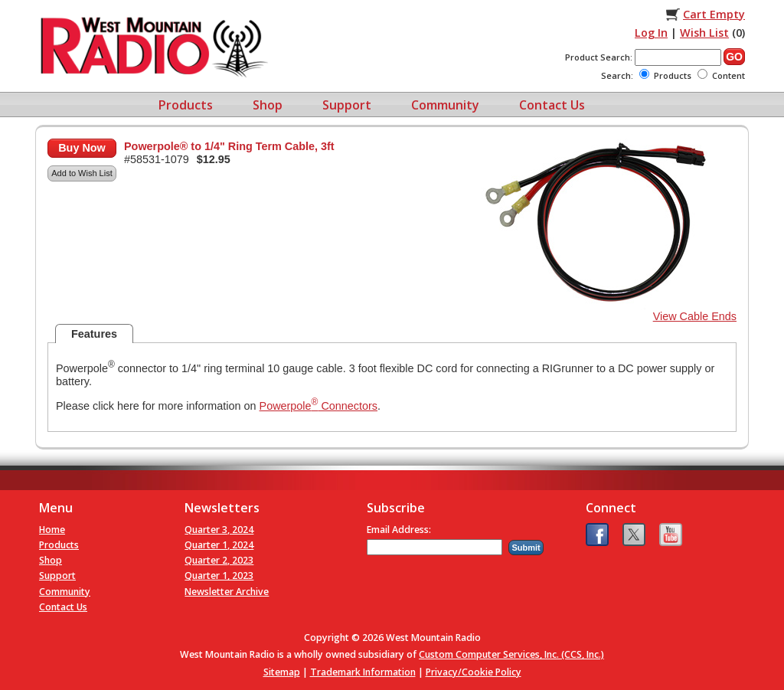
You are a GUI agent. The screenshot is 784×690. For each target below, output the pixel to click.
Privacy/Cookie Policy (474, 672)
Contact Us (552, 105)
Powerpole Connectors (318, 406)
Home (52, 530)
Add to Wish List (82, 173)
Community (445, 105)
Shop (268, 105)
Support (347, 105)
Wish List (704, 33)
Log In (651, 33)
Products (186, 105)
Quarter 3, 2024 (219, 530)
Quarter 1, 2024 (219, 545)
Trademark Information (363, 672)
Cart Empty (714, 14)
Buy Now (82, 148)
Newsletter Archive (227, 592)
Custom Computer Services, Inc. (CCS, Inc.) (511, 654)
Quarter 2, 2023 (219, 560)
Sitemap (282, 672)
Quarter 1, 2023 (219, 576)
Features (94, 334)
